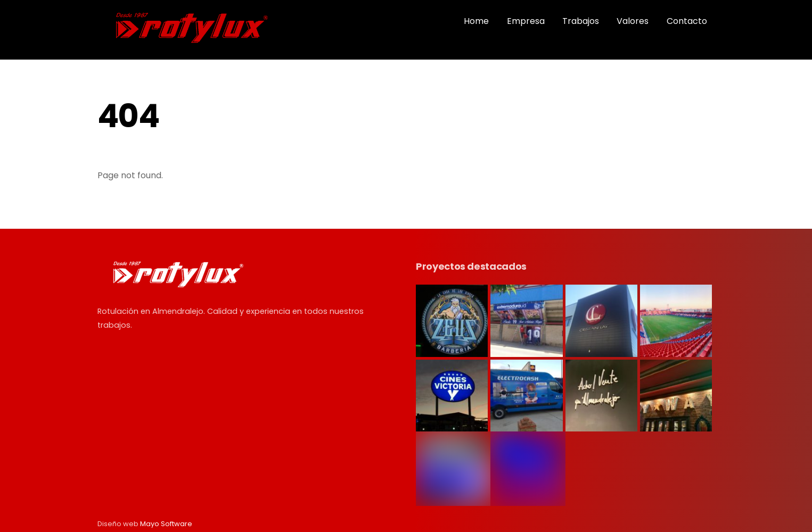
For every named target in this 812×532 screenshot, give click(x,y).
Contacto (687, 21)
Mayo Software (166, 524)
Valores (633, 21)
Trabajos (581, 21)
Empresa (526, 21)
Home (476, 21)
